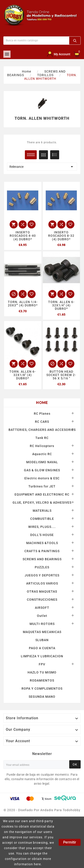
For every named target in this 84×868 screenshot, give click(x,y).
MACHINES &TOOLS (42, 543)
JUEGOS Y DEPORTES (42, 575)
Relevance (42, 167)
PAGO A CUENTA (42, 648)
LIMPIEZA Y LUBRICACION (42, 656)
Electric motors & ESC (42, 478)
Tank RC (42, 438)
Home (42, 403)
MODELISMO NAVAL (42, 462)
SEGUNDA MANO (42, 697)
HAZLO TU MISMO (42, 672)
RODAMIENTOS (42, 680)
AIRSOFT (42, 608)
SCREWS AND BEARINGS (42, 559)
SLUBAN (42, 640)
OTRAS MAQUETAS (42, 591)
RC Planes (42, 414)
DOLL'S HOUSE (42, 535)
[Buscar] (36, 41)
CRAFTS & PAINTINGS (42, 551)
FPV (42, 664)
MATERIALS (42, 511)
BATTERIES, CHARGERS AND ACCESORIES (42, 430)
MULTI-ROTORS (42, 624)
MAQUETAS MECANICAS (42, 632)
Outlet (42, 616)
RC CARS (42, 422)
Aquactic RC (42, 454)
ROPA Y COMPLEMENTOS (42, 689)
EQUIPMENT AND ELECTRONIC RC (42, 494)
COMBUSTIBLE (42, 519)
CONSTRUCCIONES (42, 600)
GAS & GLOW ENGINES (42, 470)
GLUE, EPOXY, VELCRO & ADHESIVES (42, 503)
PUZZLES (42, 567)
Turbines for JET (42, 486)
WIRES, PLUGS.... (42, 527)
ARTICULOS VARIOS (42, 583)
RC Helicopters (42, 446)
